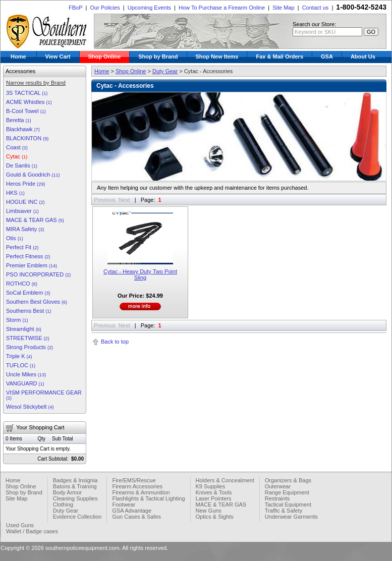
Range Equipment (287, 492)
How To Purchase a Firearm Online (222, 8)
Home (18, 57)
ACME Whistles (29, 102)
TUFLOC (21, 365)
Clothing (63, 504)
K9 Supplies (211, 486)
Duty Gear (165, 71)
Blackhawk (23, 129)
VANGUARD (25, 383)
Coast (17, 147)
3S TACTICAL (27, 93)
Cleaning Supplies (75, 498)
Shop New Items (217, 57)
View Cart (58, 57)
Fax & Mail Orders (279, 57)
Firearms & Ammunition (141, 492)
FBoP (75, 8)
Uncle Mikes (26, 374)
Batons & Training (75, 486)
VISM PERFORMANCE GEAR (44, 395)
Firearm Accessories (137, 486)
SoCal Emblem (28, 293)
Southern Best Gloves (37, 302)
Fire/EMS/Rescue (134, 480)
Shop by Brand (158, 57)
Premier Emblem (32, 265)
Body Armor (67, 492)
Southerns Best (29, 311)
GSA (327, 57)
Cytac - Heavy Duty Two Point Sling (140, 274)
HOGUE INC (25, 202)
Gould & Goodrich (33, 175)
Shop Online (105, 57)
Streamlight (24, 329)
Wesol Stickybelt (30, 407)
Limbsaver (22, 211)
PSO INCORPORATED (38, 274)
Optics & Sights (215, 517)
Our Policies (105, 8)
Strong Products (30, 347)
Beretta (19, 120)
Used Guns (20, 525)
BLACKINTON (27, 138)
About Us (363, 57)
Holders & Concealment (225, 480)
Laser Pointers (214, 498)
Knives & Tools (214, 492)
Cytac (17, 156)
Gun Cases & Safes (136, 517)
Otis (15, 238)
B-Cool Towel (26, 111)
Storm (17, 320)
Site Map (283, 8)
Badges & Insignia (75, 480)
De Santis (22, 165)
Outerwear (278, 486)
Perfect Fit (22, 247)
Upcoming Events (149, 8)
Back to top (115, 342)
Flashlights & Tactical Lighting (148, 498)
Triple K (19, 356)
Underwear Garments (291, 517)
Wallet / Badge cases (32, 531)
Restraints (277, 498)
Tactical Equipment (288, 504)
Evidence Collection (77, 517)
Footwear (124, 504)
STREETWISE (28, 338)
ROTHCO (22, 284)
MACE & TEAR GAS (35, 220)
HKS (15, 193)
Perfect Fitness (28, 256)
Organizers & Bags (288, 480)
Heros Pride (25, 184)
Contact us (316, 8)
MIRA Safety (25, 229)
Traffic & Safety (284, 511)
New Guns (209, 511)
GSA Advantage (132, 511)
